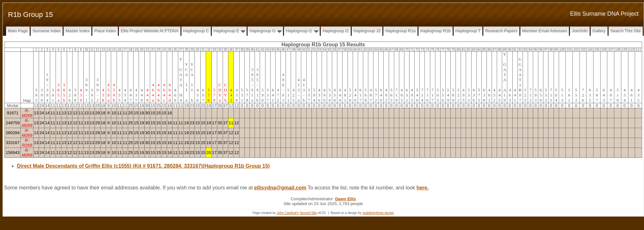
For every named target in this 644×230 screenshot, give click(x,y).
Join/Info (580, 31)
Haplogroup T (468, 31)
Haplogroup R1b (436, 31)
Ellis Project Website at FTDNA (149, 31)
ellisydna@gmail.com (280, 188)
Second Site (308, 213)
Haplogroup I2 (336, 31)
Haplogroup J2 (367, 31)
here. (423, 188)
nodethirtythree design (378, 213)
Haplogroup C (196, 31)
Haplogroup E (226, 31)
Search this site (626, 31)
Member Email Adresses (545, 31)
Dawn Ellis (345, 199)
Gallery (599, 31)
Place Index (105, 31)
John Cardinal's (288, 213)
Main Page (18, 31)
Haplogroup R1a (400, 31)
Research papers (501, 31)
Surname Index (47, 31)
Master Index (77, 31)
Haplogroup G (262, 31)
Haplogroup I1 (299, 31)
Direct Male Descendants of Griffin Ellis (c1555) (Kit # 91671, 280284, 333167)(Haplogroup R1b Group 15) (143, 166)
